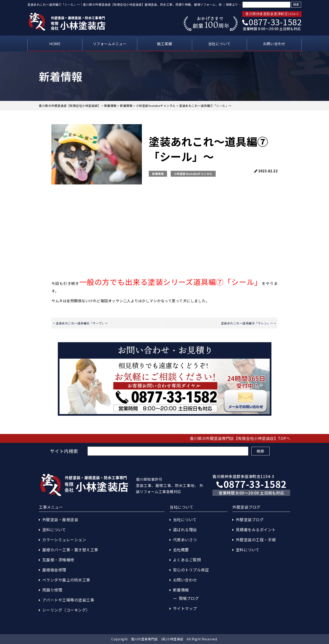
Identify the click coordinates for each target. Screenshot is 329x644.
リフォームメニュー (110, 44)
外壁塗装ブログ (250, 519)
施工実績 (164, 44)
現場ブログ (189, 598)
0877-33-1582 (272, 22)
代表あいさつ (185, 540)
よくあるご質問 (187, 560)
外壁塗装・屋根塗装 (60, 519)
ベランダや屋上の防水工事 (66, 580)
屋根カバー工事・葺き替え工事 (70, 550)
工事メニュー (51, 507)
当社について (219, 44)
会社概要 (181, 550)
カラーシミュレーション (64, 540)
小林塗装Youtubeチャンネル (193, 174)
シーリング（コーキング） (66, 610)
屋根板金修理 (54, 570)
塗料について (54, 530)
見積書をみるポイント (256, 530)
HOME (55, 44)
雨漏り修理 (52, 590)
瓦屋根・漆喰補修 (58, 560)
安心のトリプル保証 (191, 570)
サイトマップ (185, 608)
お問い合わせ (274, 44)
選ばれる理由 (185, 530)
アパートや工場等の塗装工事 (68, 600)
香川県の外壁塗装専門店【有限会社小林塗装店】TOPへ (240, 438)
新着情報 (158, 174)
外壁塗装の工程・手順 (256, 540)
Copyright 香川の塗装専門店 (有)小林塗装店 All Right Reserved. (164, 639)
